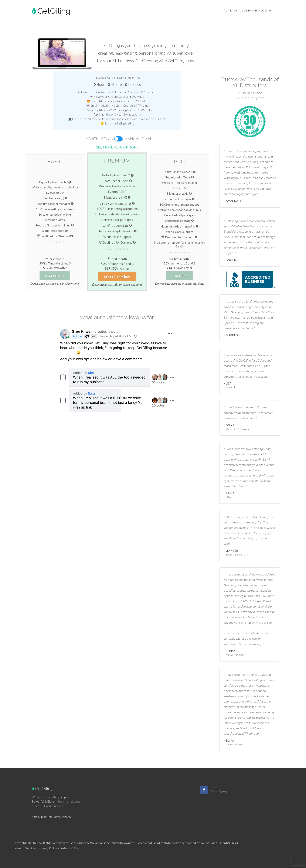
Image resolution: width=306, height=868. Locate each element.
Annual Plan (138, 139)
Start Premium (117, 277)
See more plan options (117, 147)
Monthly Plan (99, 139)
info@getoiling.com (60, 817)
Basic (55, 162)
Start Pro (180, 276)
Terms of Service (24, 848)
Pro (179, 162)
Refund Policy (69, 848)
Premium (117, 161)
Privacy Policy (48, 848)
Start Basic (55, 276)
